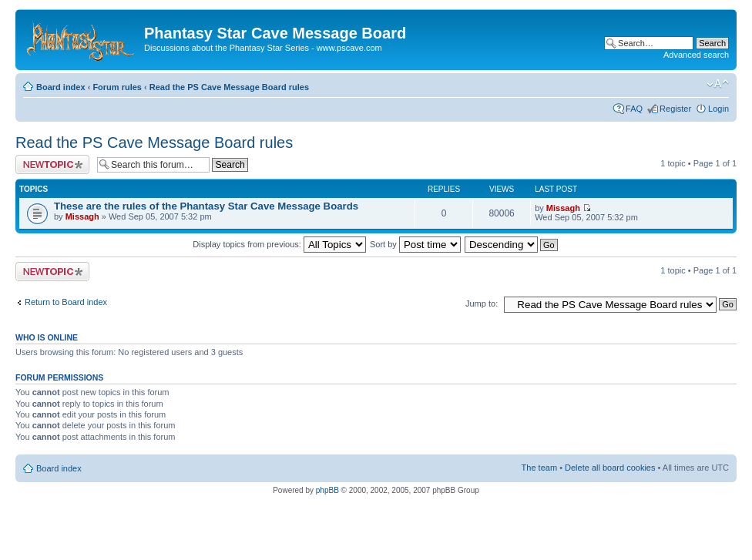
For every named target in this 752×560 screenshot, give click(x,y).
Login (718, 109)
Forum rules (117, 87)
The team (539, 468)
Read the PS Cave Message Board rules (229, 87)
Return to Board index (66, 302)
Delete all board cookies (610, 468)
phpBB (327, 490)
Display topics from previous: (279, 244)
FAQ (634, 109)
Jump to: (482, 303)
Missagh (82, 216)
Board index (61, 87)
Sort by (415, 244)
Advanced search (696, 55)
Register (675, 109)
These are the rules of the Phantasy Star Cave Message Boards (206, 206)
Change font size (718, 84)
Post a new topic (52, 164)
